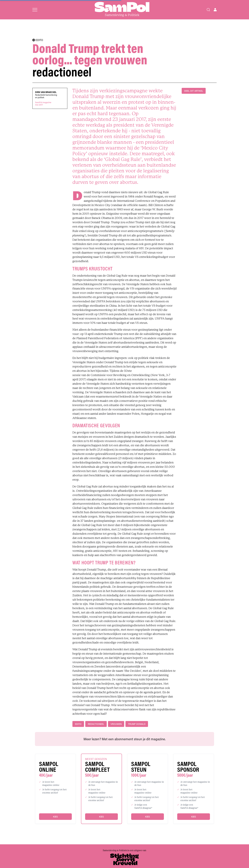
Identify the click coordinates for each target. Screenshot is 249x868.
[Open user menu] (215, 10)
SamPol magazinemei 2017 (43, 104)
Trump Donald (137, 724)
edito (78, 724)
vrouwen (116, 724)
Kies (55, 817)
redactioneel (96, 724)
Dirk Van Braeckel (46, 92)
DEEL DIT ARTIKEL (194, 91)
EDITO (38, 40)
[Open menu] (35, 10)
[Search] (208, 10)
